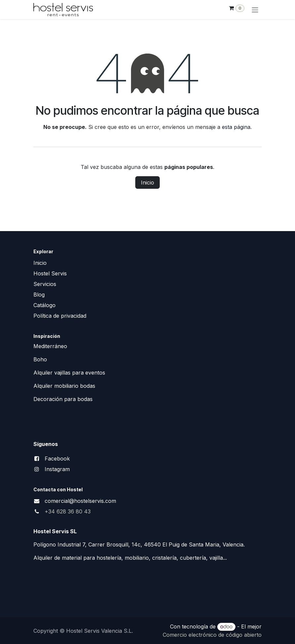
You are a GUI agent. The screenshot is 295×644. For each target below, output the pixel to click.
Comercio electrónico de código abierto (212, 635)
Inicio (147, 182)
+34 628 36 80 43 (68, 511)
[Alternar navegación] (255, 10)
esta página (236, 127)
